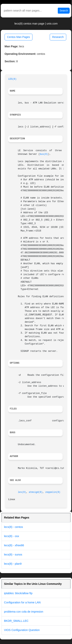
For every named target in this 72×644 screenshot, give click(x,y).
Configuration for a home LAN (22, 602)
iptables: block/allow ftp (18, 593)
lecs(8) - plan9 (13, 564)
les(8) (22, 492)
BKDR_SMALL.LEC (16, 621)
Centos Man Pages (19, 37)
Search (64, 11)
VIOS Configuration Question (22, 630)
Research (58, 37)
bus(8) (44, 154)
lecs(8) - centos (13, 527)
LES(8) (12, 79)
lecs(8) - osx (12, 536)
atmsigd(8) (36, 492)
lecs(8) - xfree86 (14, 545)
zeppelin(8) (53, 492)
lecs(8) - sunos (13, 555)
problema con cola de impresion (24, 612)
